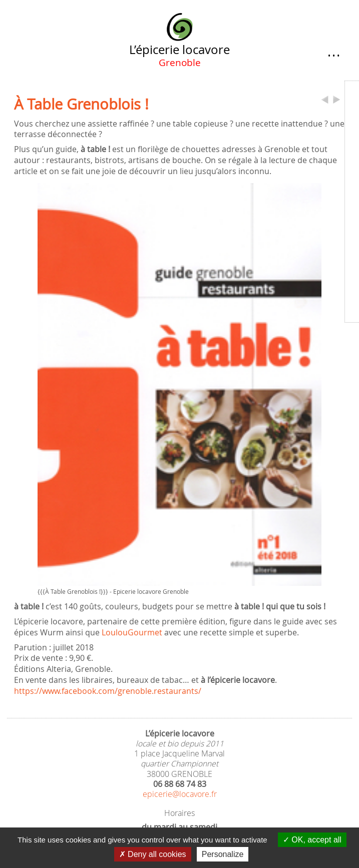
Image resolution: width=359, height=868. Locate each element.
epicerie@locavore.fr (180, 794)
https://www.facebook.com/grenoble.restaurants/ (108, 691)
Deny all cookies (153, 854)
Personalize (223, 854)
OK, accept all (312, 840)
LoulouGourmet (132, 633)
